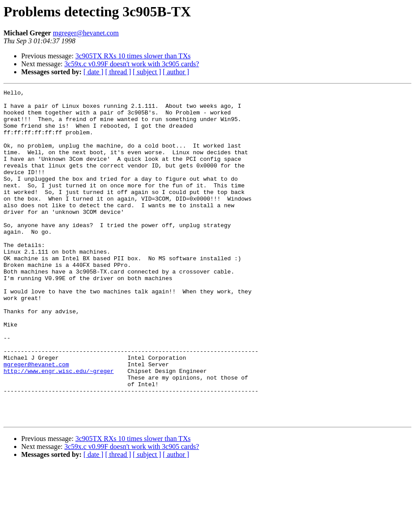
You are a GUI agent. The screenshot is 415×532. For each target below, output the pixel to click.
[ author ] (176, 72)
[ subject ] (147, 72)
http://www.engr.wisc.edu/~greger (59, 428)
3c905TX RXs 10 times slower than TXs (133, 56)
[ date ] (93, 72)
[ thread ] (118, 72)
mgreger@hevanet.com (86, 33)
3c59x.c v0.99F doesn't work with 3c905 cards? (132, 64)
